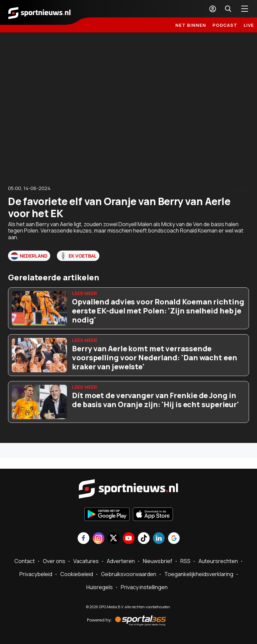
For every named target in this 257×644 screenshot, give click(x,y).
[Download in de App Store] (153, 515)
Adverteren (121, 561)
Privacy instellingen (144, 587)
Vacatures (86, 561)
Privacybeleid (36, 574)
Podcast (225, 25)
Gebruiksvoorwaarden (129, 574)
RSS (185, 561)
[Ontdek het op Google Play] (107, 515)
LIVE (249, 25)
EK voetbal (78, 256)
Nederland (29, 256)
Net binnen (191, 25)
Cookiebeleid (77, 574)
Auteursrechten (218, 561)
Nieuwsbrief (158, 561)
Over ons (54, 561)
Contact (25, 561)
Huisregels (100, 587)
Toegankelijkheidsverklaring (199, 574)
